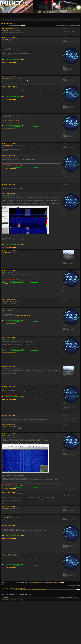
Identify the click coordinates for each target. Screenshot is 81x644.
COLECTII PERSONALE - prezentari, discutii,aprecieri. (44, 18)
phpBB (7, 599)
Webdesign (6, 600)
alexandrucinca (8, 145)
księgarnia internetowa (17, 600)
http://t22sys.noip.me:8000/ (21, 343)
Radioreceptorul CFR (8, 23)
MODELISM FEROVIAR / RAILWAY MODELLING (17, 18)
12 (77, 26)
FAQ (67, 20)
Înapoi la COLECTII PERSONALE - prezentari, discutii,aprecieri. (14, 588)
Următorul (77, 582)
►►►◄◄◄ (9, 62)
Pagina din (65, 26)
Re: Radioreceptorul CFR (10, 28)
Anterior (4, 582)
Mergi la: (15, 590)
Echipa (59, 598)
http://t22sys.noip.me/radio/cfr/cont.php (11, 120)
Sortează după (46, 582)
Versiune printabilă (76, 18)
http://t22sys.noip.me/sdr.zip (23, 316)
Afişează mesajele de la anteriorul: (27, 582)
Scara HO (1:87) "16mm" (30, 18)
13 (79, 26)
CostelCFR (7, 30)
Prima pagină (5, 18)
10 (74, 26)
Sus (79, 35)
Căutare (63, 20)
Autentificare (77, 20)
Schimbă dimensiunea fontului (78, 18)
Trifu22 (6, 50)
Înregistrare (71, 20)
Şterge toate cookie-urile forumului (67, 598)
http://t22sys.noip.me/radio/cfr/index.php (11, 442)
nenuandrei (7, 252)
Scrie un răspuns (5, 26)
